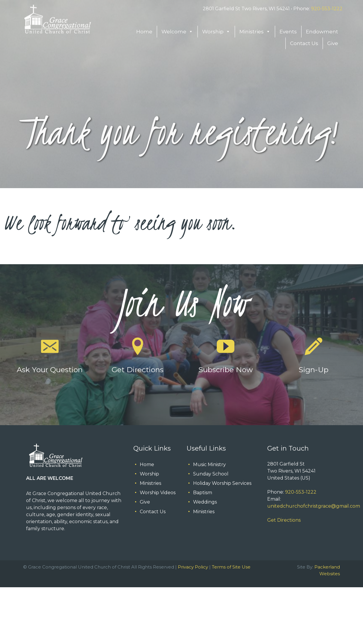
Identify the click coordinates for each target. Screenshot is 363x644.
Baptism (203, 493)
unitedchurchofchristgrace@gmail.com (314, 506)
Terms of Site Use (231, 567)
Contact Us (304, 43)
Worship (216, 32)
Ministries (255, 32)
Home (144, 32)
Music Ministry (209, 464)
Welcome (177, 32)
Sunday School (211, 474)
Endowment (322, 32)
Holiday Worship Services (222, 483)
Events (288, 32)
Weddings (205, 502)
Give (333, 43)
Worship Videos (158, 493)
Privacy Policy (193, 567)
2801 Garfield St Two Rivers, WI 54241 (246, 9)
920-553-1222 (327, 9)
